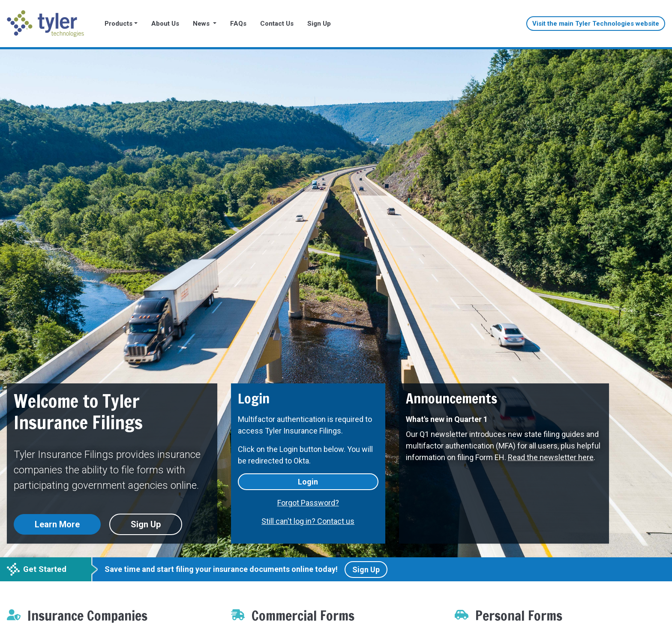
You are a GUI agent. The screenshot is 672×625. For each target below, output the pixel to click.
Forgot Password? (308, 503)
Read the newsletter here (551, 457)
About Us (165, 24)
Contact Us (277, 24)
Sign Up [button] (146, 524)
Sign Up (319, 24)
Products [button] (118, 24)
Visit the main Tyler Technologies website (596, 24)
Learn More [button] (57, 524)
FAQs (238, 24)
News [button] (202, 24)
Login (308, 482)
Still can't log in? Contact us (308, 521)
